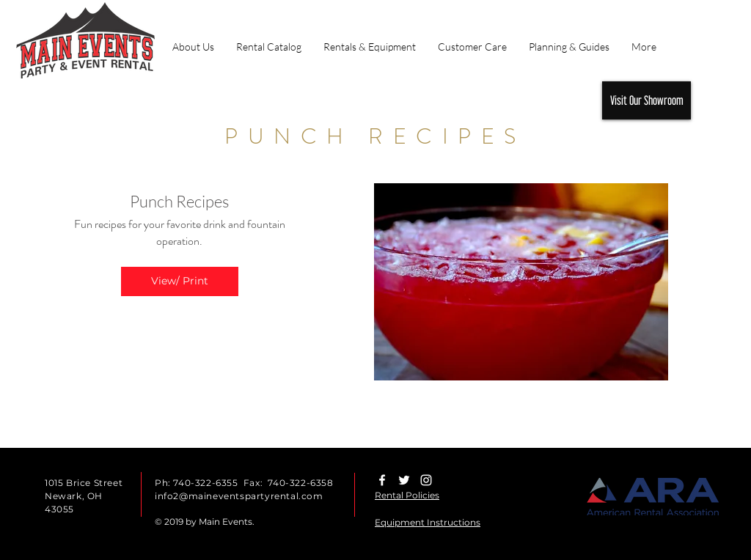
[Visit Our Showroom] (646, 100)
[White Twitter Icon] (404, 480)
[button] (370, 47)
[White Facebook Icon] (382, 480)
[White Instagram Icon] (426, 480)
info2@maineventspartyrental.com (239, 496)
